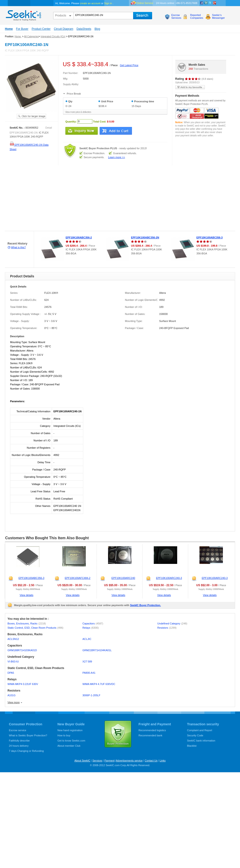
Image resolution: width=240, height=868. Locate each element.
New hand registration (70, 730)
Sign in (108, 3)
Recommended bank (150, 735)
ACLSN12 (13, 639)
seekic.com (23, 14)
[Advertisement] (60, 198)
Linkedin (206, 3)
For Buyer (22, 29)
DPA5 (11, 673)
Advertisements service (129, 761)
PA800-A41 (89, 673)
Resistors (167, 628)
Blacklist (192, 746)
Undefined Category (172, 623)
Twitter (210, 3)
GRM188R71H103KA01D (22, 650)
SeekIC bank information (201, 741)
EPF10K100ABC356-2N (145, 237)
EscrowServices (176, 16)
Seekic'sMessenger (218, 16)
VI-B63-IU (13, 662)
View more (14, 702)
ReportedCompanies (197, 16)
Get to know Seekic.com (71, 741)
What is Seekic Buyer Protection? (28, 735)
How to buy (64, 735)
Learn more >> (116, 157)
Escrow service (18, 730)
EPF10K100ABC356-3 (210, 237)
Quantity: (71, 121)
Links (163, 761)
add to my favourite (190, 87)
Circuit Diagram (64, 29)
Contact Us (151, 761)
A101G (11, 695)
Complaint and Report (200, 730)
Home (9, 29)
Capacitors (93, 623)
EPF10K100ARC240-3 (169, 578)
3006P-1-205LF (91, 695)
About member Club (69, 746)
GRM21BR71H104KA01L (97, 650)
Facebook (202, 3)
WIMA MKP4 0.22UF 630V (23, 684)
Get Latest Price (129, 65)
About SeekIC (82, 761)
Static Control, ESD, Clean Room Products (35, 628)
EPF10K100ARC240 (123, 578)
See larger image (31, 116)
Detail (49, 128)
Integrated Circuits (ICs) (53, 36)
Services (97, 761)
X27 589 (87, 662)
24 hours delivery (19, 746)
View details (27, 595)
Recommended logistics (152, 730)
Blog (97, 29)
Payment (109, 761)
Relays (91, 628)
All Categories (31, 36)
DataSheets (84, 29)
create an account (90, 3)
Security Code (195, 735)
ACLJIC (87, 639)
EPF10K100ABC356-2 (79, 237)
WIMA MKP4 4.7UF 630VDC (99, 684)
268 (191, 69)
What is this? (18, 247)
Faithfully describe (19, 741)
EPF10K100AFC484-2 (77, 578)
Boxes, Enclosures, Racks (27, 623)
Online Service (145, 3)
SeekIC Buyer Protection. (145, 605)
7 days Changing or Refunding (26, 751)
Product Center (41, 29)
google (214, 3)
